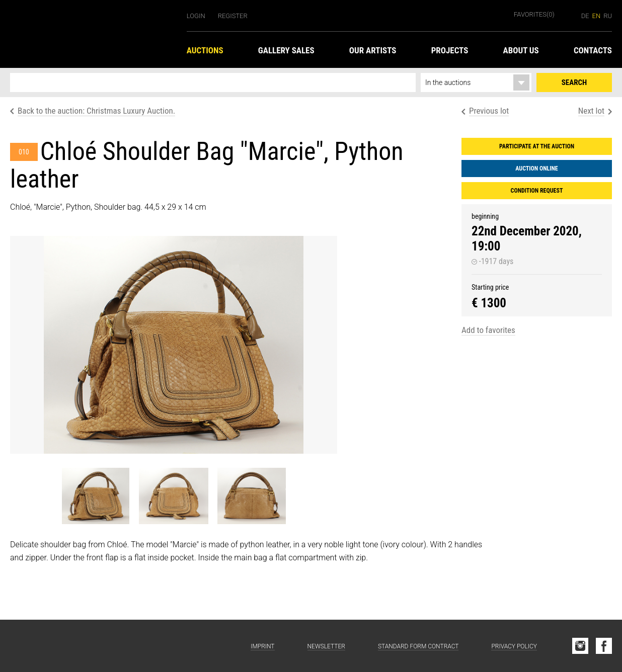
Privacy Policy (514, 646)
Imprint (262, 646)
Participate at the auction (537, 146)
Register (233, 16)
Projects (450, 50)
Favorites (534, 14)
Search (574, 82)
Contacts (593, 50)
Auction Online (537, 169)
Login (196, 16)
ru (608, 16)
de (585, 16)
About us (521, 50)
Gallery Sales (286, 50)
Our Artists (373, 50)
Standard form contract (418, 646)
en (597, 16)
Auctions (205, 50)
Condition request (537, 191)
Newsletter (326, 646)
